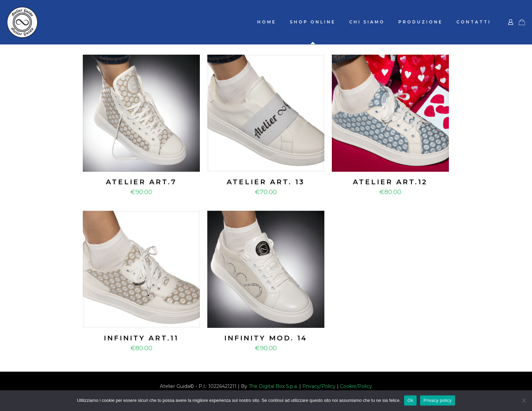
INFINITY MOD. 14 (266, 338)
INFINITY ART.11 (141, 338)
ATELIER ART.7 (141, 182)
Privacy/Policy (319, 386)
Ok (410, 400)
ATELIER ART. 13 (266, 182)
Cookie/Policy (356, 386)
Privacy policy (438, 400)
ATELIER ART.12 (390, 182)
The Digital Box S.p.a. (273, 386)
